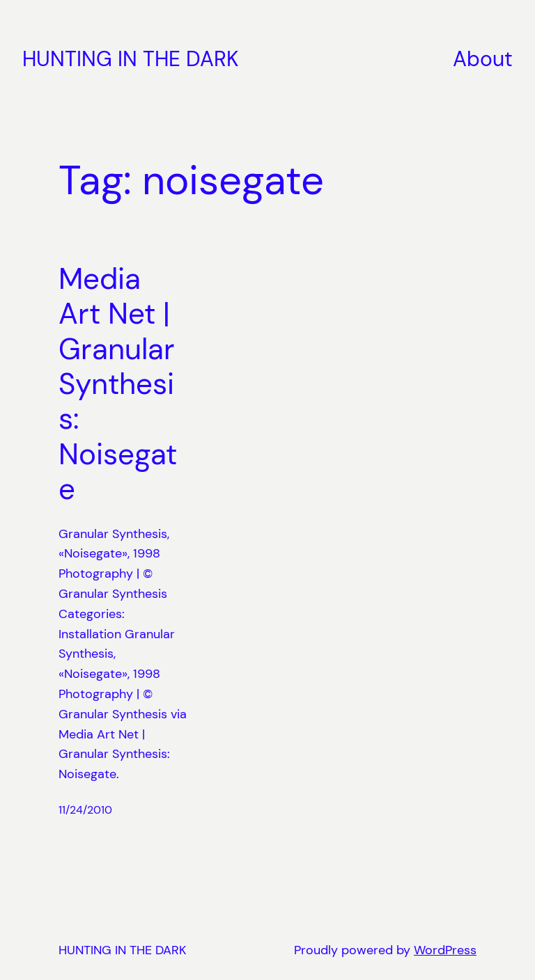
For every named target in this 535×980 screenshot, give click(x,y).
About (483, 59)
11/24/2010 (85, 810)
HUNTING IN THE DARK (131, 59)
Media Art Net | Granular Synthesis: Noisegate (118, 385)
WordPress (445, 950)
